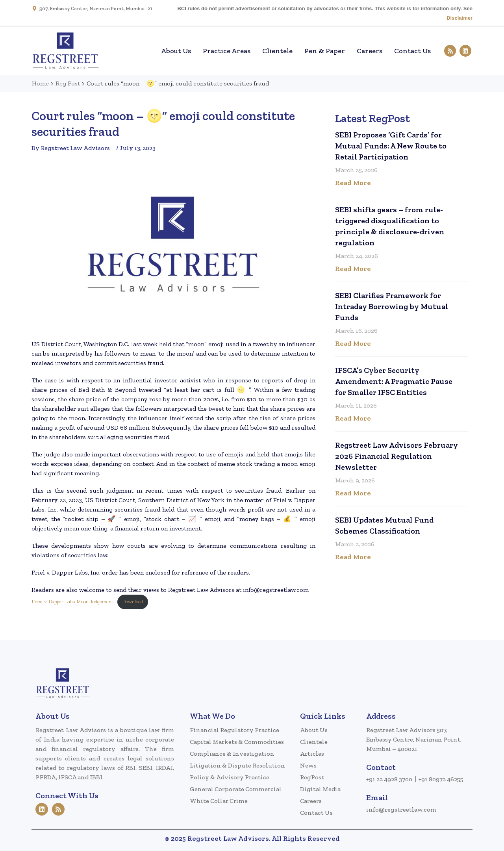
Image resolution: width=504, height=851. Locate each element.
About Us (176, 51)
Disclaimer (460, 18)
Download (132, 602)
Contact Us (412, 51)
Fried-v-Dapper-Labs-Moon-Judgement (72, 602)
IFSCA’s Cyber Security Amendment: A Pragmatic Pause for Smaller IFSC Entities (394, 381)
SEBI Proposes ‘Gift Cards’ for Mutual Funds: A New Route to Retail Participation (391, 146)
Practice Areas (227, 51)
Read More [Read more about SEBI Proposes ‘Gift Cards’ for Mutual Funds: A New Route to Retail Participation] (353, 183)
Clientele (277, 51)
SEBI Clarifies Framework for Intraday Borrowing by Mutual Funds (392, 306)
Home (143, 51)
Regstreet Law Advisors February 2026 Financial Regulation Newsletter (397, 456)
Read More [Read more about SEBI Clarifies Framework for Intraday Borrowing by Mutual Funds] (353, 343)
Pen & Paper (325, 51)
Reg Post (68, 83)
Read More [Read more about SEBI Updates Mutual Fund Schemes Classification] (353, 557)
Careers (370, 51)
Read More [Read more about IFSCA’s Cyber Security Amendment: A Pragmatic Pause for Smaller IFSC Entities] (353, 418)
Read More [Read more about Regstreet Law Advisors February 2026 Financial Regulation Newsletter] (353, 493)
